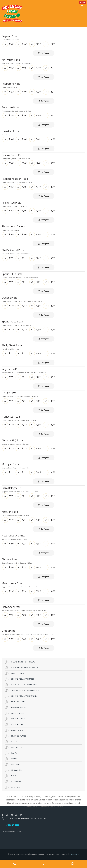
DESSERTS (13, 788)
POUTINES (13, 765)
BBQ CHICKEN (14, 725)
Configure (45, 53)
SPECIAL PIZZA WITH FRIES (20, 679)
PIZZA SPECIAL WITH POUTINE (21, 685)
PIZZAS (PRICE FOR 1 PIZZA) (20, 662)
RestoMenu (75, 855)
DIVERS (11, 759)
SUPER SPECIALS (15, 702)
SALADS (11, 776)
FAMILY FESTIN (15, 674)
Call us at (15, 864)
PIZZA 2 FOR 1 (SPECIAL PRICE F (22, 668)
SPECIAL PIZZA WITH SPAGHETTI (22, 691)
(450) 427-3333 (13, 825)
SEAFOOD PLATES (16, 736)
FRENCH (83, 2)
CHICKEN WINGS (15, 731)
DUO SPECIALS (14, 748)
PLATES (11, 742)
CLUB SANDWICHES (16, 708)
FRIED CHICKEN (15, 714)
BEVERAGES (13, 782)
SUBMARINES (14, 771)
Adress (44, 864)
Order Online (72, 864)
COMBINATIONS (15, 719)
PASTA (11, 753)
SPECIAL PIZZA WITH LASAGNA (21, 697)
